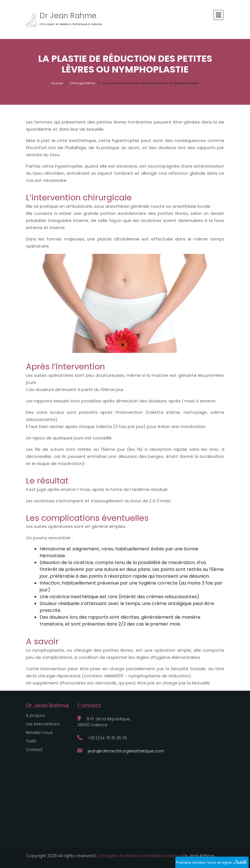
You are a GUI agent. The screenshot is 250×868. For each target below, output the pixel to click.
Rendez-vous (39, 733)
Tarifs (31, 741)
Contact (34, 750)
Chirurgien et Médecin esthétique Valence (140, 856)
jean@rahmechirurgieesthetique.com (121, 751)
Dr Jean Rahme (68, 16)
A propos (35, 715)
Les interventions (43, 724)
